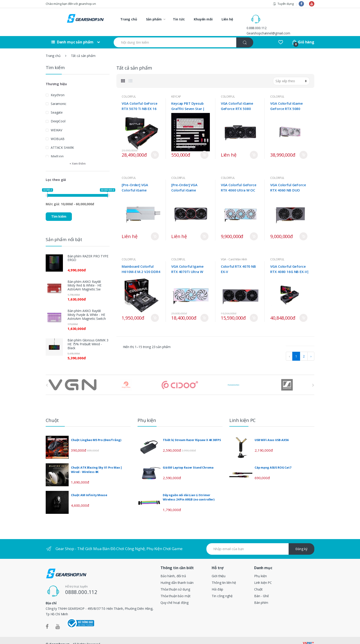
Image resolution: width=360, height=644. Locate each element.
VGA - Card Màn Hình (234, 252)
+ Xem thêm (78, 156)
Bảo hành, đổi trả (173, 568)
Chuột (258, 582)
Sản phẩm (154, 19)
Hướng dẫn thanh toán (177, 575)
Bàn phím (261, 595)
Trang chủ (129, 19)
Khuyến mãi (203, 19)
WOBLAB (58, 131)
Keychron (58, 87)
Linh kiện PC (263, 575)
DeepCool (58, 114)
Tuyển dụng (283, 4)
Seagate (57, 105)
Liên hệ (227, 19)
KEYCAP (176, 89)
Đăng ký (301, 541)
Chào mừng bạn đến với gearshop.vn (71, 4)
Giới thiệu (219, 568)
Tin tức (179, 19)
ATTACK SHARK (62, 140)
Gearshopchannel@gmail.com (288, 22)
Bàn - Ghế (262, 588)
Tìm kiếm (59, 209)
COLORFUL (129, 89)
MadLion (57, 149)
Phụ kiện (260, 568)
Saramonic (59, 96)
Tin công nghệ (222, 588)
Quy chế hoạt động (174, 595)
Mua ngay (155, 147)
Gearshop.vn (59, 637)
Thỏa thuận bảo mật (175, 588)
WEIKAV (56, 122)
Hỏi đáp (217, 582)
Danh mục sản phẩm (72, 34)
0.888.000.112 (276, 16)
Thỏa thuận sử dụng (175, 582)
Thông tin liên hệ (224, 575)
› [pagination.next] (311, 349)
